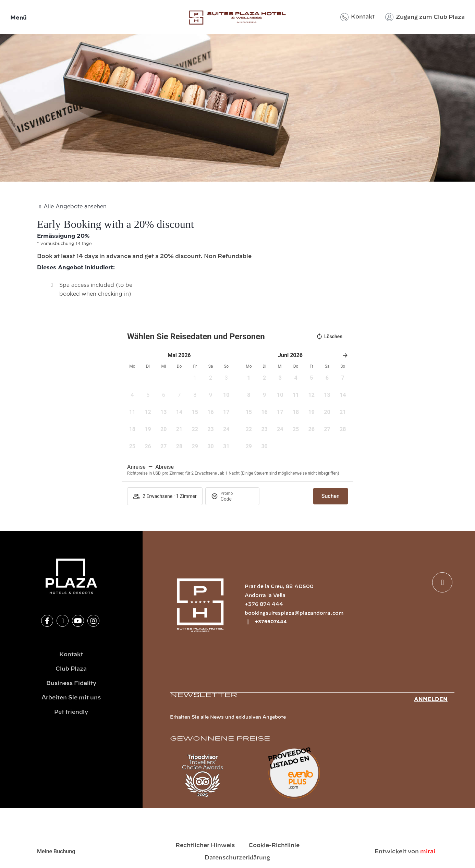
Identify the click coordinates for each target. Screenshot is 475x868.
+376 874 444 (264, 604)
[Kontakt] (344, 17)
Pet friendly (71, 712)
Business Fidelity (71, 683)
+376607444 (271, 622)
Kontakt (363, 17)
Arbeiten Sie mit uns (71, 698)
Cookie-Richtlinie (274, 845)
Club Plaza (71, 669)
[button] (195, 380)
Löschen (329, 337)
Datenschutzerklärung (237, 858)
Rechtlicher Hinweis (205, 845)
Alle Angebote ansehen (75, 207)
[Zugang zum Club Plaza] (389, 17)
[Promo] (237, 499)
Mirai (428, 852)
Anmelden (431, 699)
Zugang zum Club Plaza (430, 17)
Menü (19, 18)
